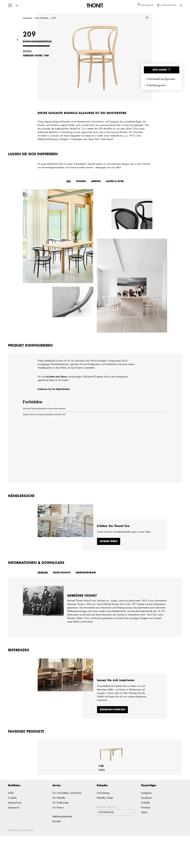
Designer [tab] (43, 580)
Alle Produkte (42, 18)
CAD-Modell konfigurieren (161, 79)
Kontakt (57, 830)
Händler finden (105, 806)
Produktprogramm (156, 85)
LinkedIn (146, 811)
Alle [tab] (69, 184)
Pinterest (146, 816)
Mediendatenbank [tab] (86, 580)
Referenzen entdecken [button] (112, 720)
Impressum (14, 816)
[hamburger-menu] (10, 5)
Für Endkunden (61, 811)
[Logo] (95, 5)
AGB (11, 801)
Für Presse (58, 816)
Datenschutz (15, 811)
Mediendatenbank (62, 825)
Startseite (28, 18)
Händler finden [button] (109, 548)
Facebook (146, 806)
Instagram (146, 801)
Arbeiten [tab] (96, 184)
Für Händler (59, 806)
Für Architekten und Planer (67, 801)
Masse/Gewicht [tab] (62, 580)
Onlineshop (103, 801)
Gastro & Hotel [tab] (115, 184)
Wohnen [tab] (81, 184)
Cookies (13, 806)
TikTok (144, 821)
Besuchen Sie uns (106, 815)
